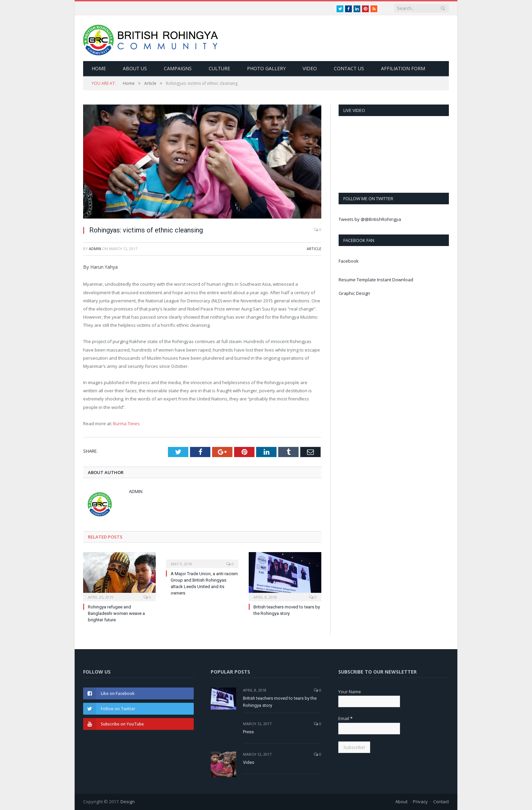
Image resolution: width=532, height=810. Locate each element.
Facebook (349, 261)
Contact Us (349, 68)
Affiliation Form (403, 68)
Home (99, 68)
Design (128, 802)
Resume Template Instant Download (376, 280)
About (401, 802)
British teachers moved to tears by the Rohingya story (280, 702)
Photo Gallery (266, 68)
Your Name (350, 692)
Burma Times (126, 423)
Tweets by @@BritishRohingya (370, 219)
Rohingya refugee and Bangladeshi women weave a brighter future (116, 613)
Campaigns (178, 68)
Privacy (420, 802)
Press (248, 732)
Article (314, 249)
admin (95, 249)
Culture (219, 68)
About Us (135, 68)
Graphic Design (354, 293)
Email (345, 718)
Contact (441, 802)
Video (310, 68)
